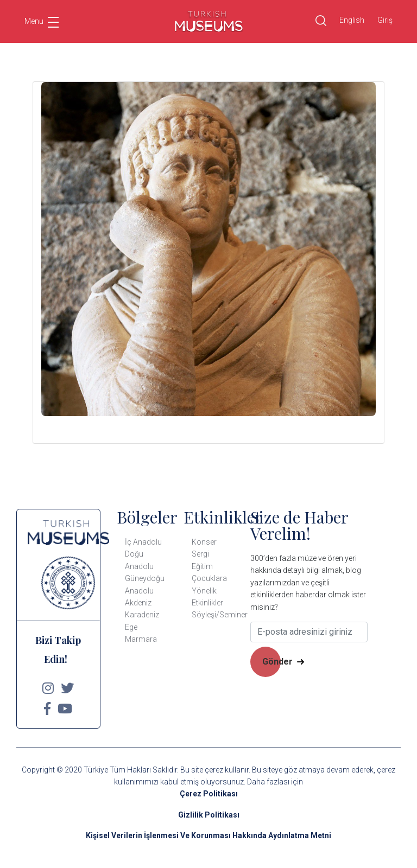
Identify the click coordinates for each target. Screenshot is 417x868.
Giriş (385, 20)
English (352, 20)
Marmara (141, 639)
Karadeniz (142, 615)
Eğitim (202, 566)
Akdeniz (138, 603)
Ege (131, 627)
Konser (204, 542)
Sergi (200, 554)
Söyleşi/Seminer (220, 615)
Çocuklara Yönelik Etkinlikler (209, 591)
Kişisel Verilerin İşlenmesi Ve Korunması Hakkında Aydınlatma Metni (208, 835)
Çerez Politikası (209, 794)
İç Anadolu (143, 542)
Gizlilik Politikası (209, 815)
